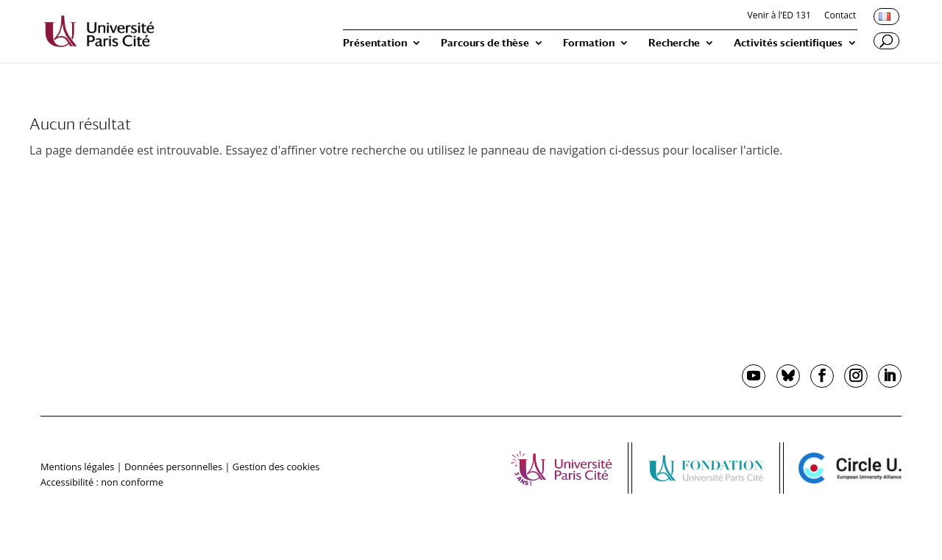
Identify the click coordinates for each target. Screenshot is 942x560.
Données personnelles (173, 467)
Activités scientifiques (788, 43)
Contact (840, 16)
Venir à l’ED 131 (779, 16)
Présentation (375, 43)
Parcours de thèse (485, 43)
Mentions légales (77, 467)
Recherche (674, 43)
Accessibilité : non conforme (102, 482)
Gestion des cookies (276, 467)
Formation (589, 43)
